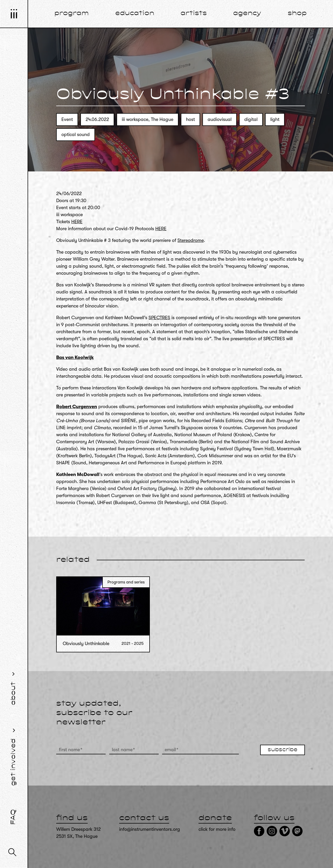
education (135, 14)
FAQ (14, 817)
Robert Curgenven (77, 407)
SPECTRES (159, 318)
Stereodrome (191, 240)
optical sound (76, 134)
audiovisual (220, 119)
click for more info (217, 829)
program (72, 14)
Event (67, 119)
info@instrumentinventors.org (150, 829)
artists (194, 14)
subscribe (283, 750)
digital (251, 119)
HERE (77, 222)
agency (247, 14)
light (275, 119)
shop (297, 14)
